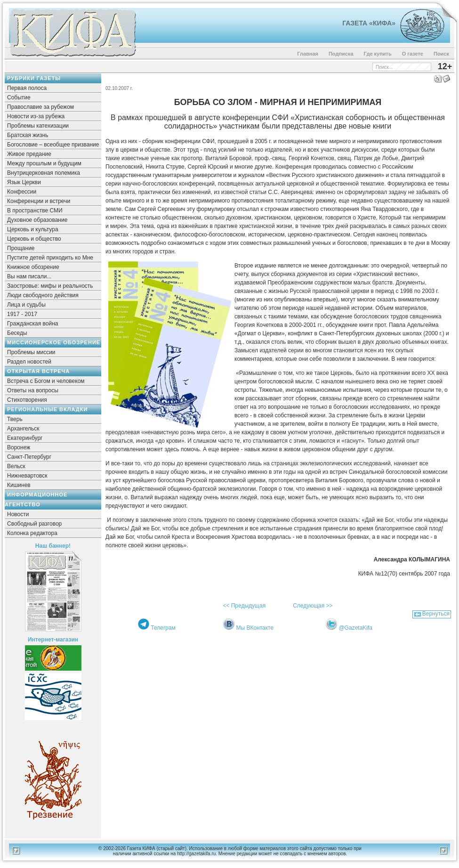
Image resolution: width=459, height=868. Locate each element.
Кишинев (19, 485)
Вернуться (436, 614)
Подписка (341, 54)
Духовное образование (37, 220)
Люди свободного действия (43, 295)
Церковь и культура (33, 229)
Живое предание (29, 154)
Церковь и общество (34, 239)
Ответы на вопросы (33, 390)
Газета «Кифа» (369, 23)
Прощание (21, 248)
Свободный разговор (34, 524)
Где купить (378, 54)
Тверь (15, 419)
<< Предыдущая (244, 606)
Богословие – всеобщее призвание (53, 145)
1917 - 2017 (22, 314)
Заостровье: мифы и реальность (50, 286)
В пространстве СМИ (35, 211)
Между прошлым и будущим (44, 163)
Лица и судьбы (26, 305)
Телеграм (163, 628)
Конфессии (22, 192)
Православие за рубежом (40, 107)
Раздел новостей (29, 362)
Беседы (17, 333)
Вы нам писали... (29, 276)
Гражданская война (32, 324)
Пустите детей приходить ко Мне (50, 258)
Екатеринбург (25, 438)
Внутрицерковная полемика (44, 173)
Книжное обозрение (33, 267)
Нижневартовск (27, 476)
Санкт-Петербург (29, 457)
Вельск (16, 466)
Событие (19, 97)
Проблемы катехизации (38, 126)
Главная (308, 54)
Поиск (441, 54)
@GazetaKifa (355, 628)
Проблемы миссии (31, 352)
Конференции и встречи (39, 201)
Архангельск (23, 429)
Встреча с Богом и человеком (46, 381)
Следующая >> (313, 606)
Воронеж (19, 447)
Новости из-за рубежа (36, 116)
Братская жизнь (28, 135)
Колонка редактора (32, 533)
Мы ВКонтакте (255, 628)
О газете (413, 54)
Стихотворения (27, 400)
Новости (18, 514)
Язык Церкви (24, 182)
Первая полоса (27, 88)
